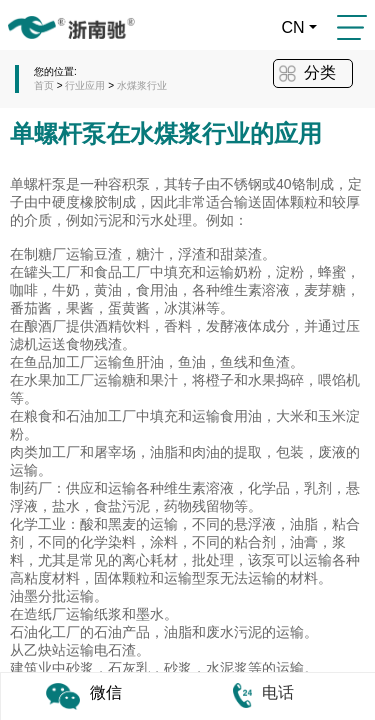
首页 (44, 85)
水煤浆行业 (142, 85)
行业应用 (86, 85)
